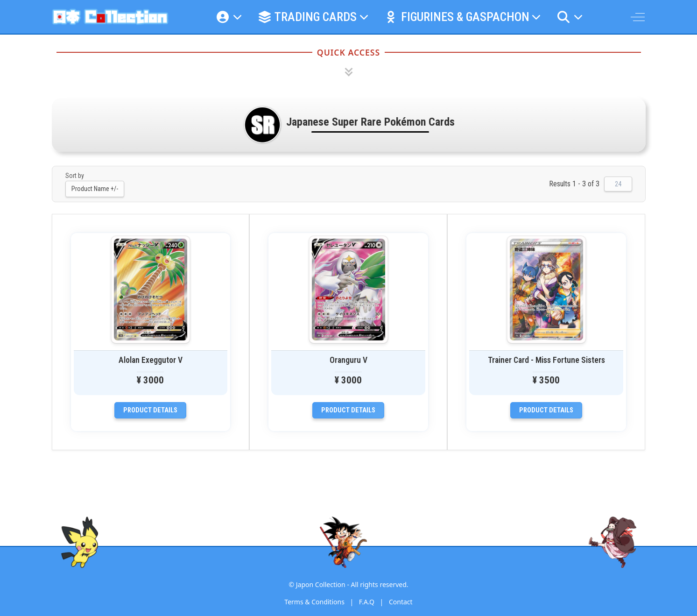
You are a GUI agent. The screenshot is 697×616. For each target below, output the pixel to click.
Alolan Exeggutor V (151, 360)
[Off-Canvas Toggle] (638, 17)
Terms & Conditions (314, 602)
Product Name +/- (95, 189)
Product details (150, 410)
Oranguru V (348, 360)
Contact (401, 602)
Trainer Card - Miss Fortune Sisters (546, 360)
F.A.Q (367, 602)
